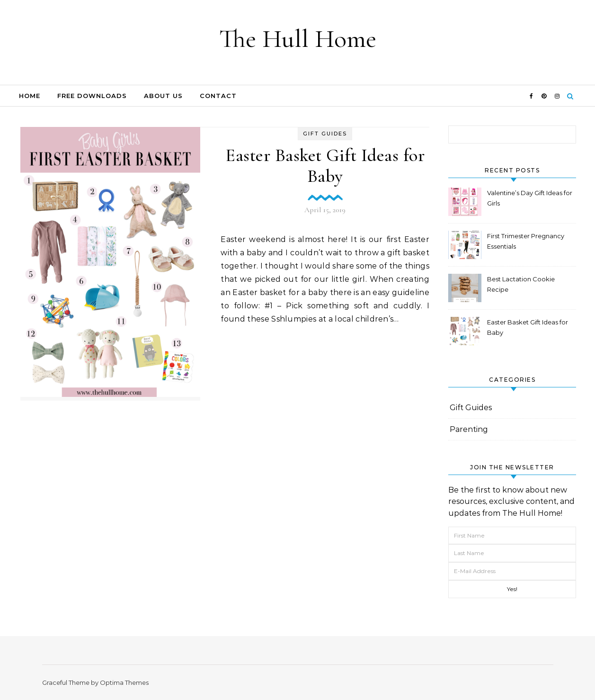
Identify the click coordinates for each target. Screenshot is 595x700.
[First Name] (512, 536)
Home (30, 96)
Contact (218, 96)
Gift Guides (325, 134)
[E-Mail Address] (512, 571)
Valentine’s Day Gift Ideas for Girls (530, 198)
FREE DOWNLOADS (92, 96)
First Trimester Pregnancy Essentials (526, 241)
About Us (163, 96)
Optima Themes (124, 682)
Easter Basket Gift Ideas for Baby (325, 166)
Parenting (469, 429)
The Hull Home (298, 39)
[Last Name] (512, 553)
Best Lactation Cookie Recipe (521, 284)
